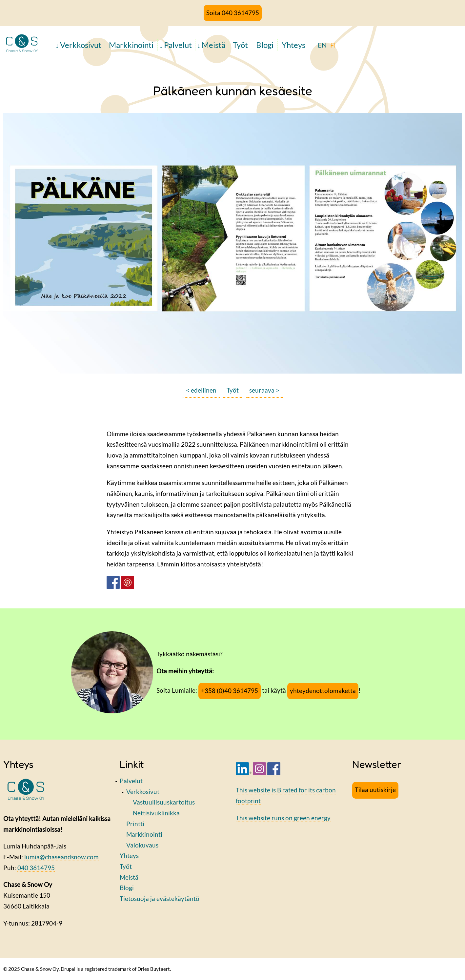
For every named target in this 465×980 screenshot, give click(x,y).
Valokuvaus (142, 845)
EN (322, 45)
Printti (135, 824)
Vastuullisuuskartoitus (164, 802)
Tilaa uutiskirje (375, 790)
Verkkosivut (81, 45)
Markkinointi (131, 45)
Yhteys (293, 45)
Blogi (265, 45)
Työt (240, 45)
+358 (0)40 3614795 (230, 691)
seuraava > (264, 390)
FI (333, 45)
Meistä (213, 45)
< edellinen (201, 390)
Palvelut (178, 45)
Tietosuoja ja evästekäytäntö (160, 898)
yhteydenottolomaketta (323, 691)
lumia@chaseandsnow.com (61, 857)
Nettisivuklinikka (156, 813)
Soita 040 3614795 (233, 13)
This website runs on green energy (283, 818)
